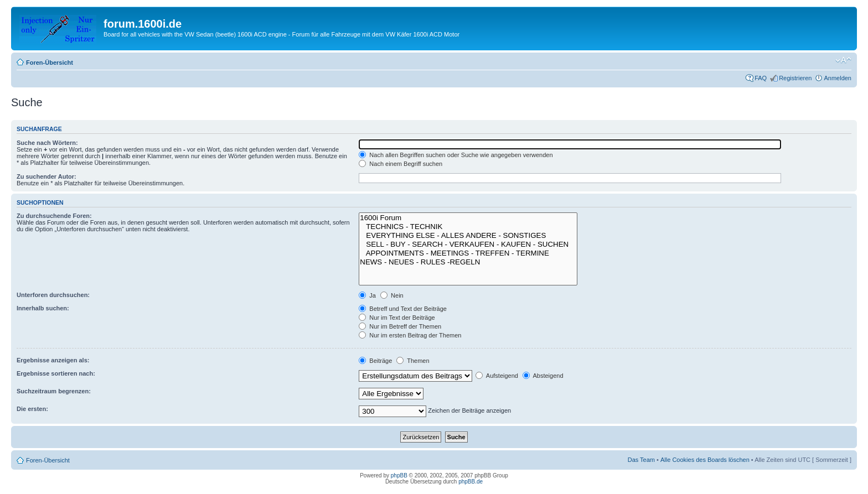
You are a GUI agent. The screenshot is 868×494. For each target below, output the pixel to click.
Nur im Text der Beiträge (397, 318)
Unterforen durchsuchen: (53, 295)
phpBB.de (471, 482)
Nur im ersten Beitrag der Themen (410, 335)
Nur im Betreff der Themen (400, 326)
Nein (392, 295)
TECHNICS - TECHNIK (468, 227)
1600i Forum (468, 218)
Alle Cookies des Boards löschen (705, 460)
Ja (367, 295)
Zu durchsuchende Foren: (54, 216)
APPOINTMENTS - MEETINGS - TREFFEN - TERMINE (468, 253)
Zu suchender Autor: (46, 176)
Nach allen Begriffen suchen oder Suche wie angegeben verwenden (456, 155)
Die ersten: (32, 409)
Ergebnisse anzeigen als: (53, 360)
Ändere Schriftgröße (843, 60)
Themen (413, 361)
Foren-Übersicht (50, 63)
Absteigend (543, 376)
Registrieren (795, 78)
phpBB (399, 475)
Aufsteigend (497, 376)
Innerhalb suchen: (43, 308)
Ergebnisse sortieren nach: (56, 373)
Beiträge (375, 361)
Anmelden (838, 78)
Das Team (641, 460)
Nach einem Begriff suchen (401, 164)
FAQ (761, 78)
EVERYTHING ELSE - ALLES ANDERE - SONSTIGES (468, 236)
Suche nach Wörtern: (47, 143)
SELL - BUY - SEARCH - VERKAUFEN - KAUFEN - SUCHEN (468, 245)
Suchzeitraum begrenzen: (54, 391)
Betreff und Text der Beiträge (403, 309)
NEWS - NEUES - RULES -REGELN (468, 262)
